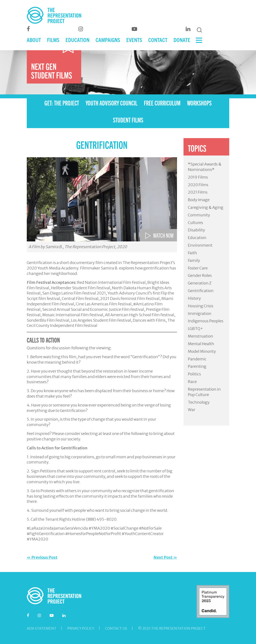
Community (199, 215)
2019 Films (198, 177)
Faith (192, 253)
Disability (196, 230)
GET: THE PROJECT (62, 103)
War (192, 410)
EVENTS (134, 40)
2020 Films (198, 185)
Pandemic (197, 359)
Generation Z (200, 283)
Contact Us (116, 628)
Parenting (197, 366)
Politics (194, 374)
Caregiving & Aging (206, 207)
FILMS (53, 40)
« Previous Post (42, 557)
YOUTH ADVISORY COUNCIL (111, 103)
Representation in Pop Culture (204, 392)
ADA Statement (42, 628)
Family (194, 260)
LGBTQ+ (195, 329)
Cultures (195, 223)
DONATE (182, 40)
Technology (199, 402)
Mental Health (201, 344)
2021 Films (198, 192)
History (194, 298)
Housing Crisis (201, 306)
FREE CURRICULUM (162, 103)
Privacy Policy (81, 628)
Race (192, 382)
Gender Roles (200, 275)
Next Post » (165, 557)
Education (197, 238)
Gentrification (201, 291)
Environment (200, 245)
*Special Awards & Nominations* (205, 167)
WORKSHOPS (199, 103)
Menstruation (200, 336)
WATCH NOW (163, 235)
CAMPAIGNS (108, 40)
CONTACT (158, 40)
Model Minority (202, 351)
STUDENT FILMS (128, 120)
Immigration (200, 314)
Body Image (199, 200)
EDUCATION (77, 40)
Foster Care (198, 268)
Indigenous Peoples (206, 321)
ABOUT (34, 40)
